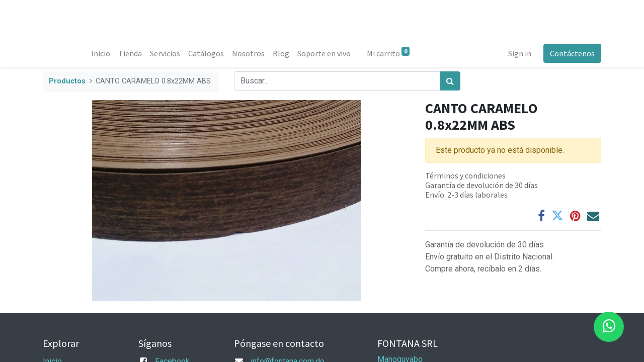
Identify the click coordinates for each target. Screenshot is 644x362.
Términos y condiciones (465, 175)
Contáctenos (572, 53)
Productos (67, 81)
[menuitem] (101, 53)
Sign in (520, 53)
